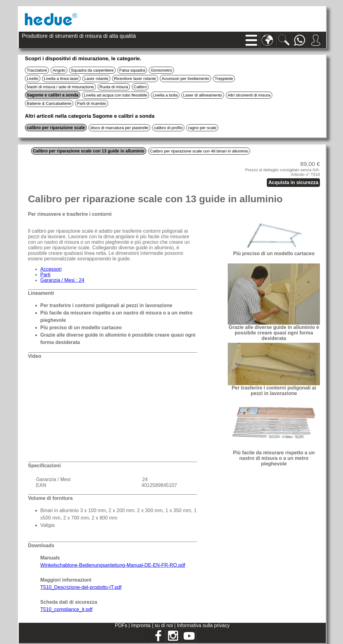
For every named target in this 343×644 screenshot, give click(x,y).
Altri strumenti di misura (249, 95)
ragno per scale (202, 128)
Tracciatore (37, 70)
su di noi (164, 625)
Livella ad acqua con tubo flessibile (116, 95)
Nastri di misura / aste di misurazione (60, 87)
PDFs (121, 625)
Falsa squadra (132, 70)
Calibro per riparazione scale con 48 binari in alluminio (199, 151)
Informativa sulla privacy (203, 625)
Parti (45, 275)
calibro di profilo (168, 128)
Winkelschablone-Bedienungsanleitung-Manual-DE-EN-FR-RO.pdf (113, 565)
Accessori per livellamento (185, 79)
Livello (33, 79)
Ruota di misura (114, 87)
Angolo (59, 70)
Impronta (142, 625)
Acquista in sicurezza (293, 182)
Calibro (140, 87)
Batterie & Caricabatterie (49, 103)
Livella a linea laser (61, 79)
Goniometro (161, 70)
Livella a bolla (165, 95)
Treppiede (224, 79)
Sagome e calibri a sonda (53, 95)
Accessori (51, 269)
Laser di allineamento (203, 95)
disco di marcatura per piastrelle (119, 128)
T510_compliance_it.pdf (66, 609)
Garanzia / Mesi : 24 (62, 280)
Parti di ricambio (92, 103)
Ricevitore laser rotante (135, 79)
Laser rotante (96, 79)
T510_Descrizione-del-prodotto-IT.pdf (81, 587)
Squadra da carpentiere (92, 70)
